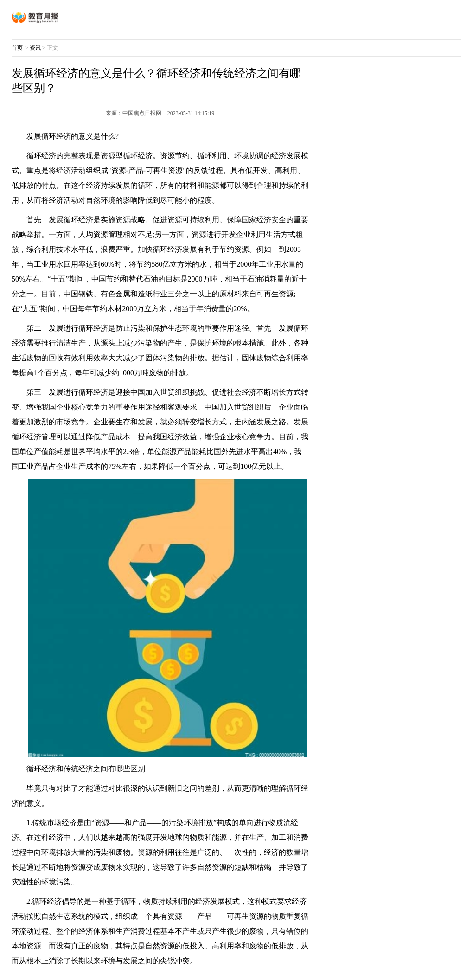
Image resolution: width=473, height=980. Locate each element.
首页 (17, 48)
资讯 (35, 48)
